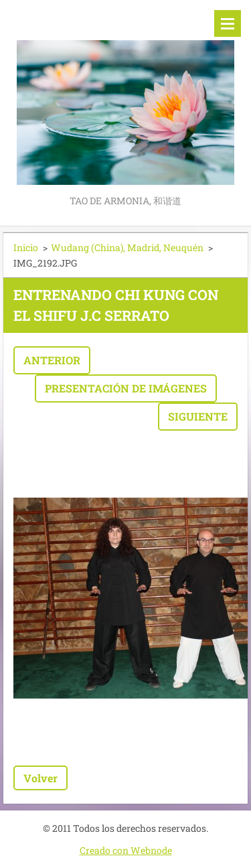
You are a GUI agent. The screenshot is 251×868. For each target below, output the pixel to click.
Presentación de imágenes (126, 388)
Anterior (52, 360)
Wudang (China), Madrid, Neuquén (127, 247)
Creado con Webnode (126, 850)
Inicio (26, 247)
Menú (228, 23)
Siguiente (198, 416)
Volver (40, 778)
